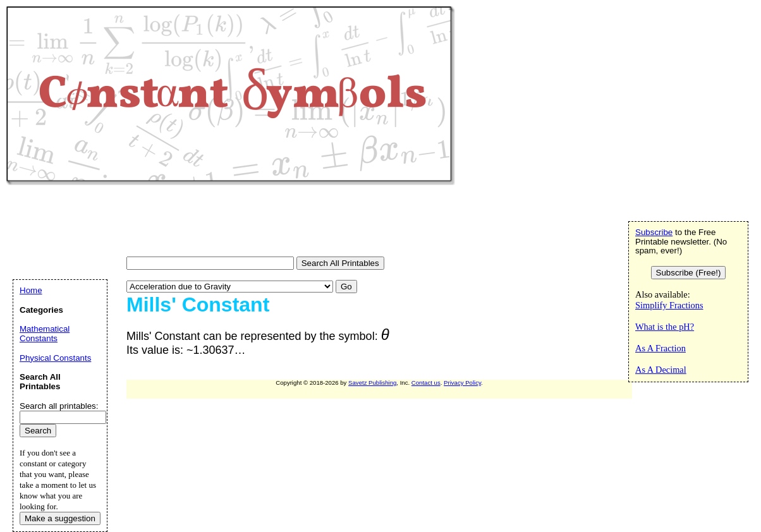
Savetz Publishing (372, 383)
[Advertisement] (236, 222)
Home (31, 290)
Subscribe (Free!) (689, 273)
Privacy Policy (462, 383)
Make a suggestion (60, 518)
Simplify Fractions (669, 305)
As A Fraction (661, 348)
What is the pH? (665, 327)
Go (346, 287)
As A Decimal (661, 370)
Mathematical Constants (45, 334)
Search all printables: (59, 406)
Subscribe (654, 232)
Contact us (426, 383)
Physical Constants (55, 358)
